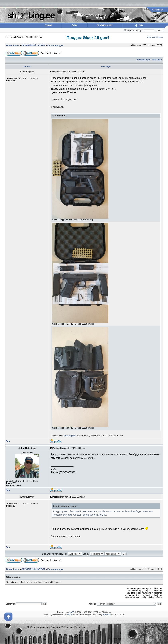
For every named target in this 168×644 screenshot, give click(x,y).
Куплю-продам (56, 45)
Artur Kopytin (70, 436)
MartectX (107, 614)
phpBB (71, 612)
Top (8, 441)
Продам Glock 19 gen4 (88, 38)
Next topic (157, 60)
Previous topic (144, 60)
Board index (13, 45)
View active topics (155, 37)
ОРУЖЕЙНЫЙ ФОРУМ (33, 45)
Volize (70, 614)
